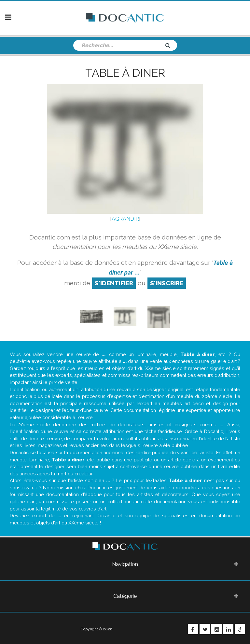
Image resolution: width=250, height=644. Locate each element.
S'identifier (114, 283)
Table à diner (125, 73)
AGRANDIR (125, 219)
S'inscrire (167, 283)
